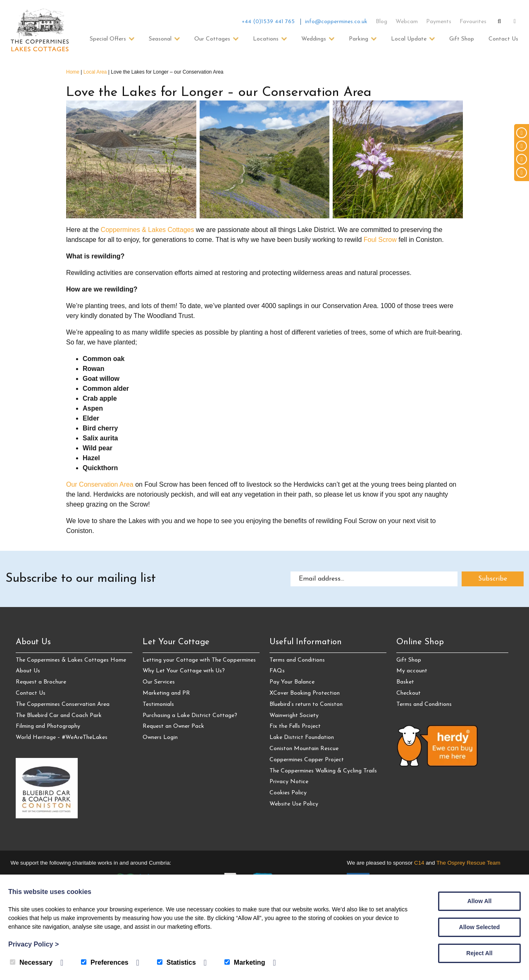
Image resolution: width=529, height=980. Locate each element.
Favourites (473, 22)
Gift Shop (462, 39)
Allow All (480, 901)
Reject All (479, 953)
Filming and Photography (48, 726)
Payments (439, 22)
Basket (405, 682)
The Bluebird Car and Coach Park (59, 716)
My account (412, 671)
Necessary (31, 962)
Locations (266, 39)
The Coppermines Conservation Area (63, 704)
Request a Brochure (41, 682)
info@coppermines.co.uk (336, 22)
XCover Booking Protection (305, 693)
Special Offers (108, 39)
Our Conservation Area (100, 484)
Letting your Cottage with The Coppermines (199, 660)
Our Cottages (212, 39)
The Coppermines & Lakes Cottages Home (71, 660)
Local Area (95, 72)
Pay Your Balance (292, 682)
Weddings (314, 39)
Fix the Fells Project (295, 726)
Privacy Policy (33, 944)
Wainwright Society (294, 716)
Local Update (409, 39)
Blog (381, 22)
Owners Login (160, 737)
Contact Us (503, 39)
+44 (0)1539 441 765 (268, 22)
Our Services (159, 682)
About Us (28, 671)
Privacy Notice (289, 782)
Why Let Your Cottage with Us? (184, 671)
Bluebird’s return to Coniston (306, 704)
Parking (359, 39)
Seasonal (160, 39)
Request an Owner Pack (173, 726)
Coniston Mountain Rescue (304, 749)
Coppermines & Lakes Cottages (148, 230)
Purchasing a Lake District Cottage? (190, 716)
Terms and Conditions (297, 660)
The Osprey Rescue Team (468, 863)
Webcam (407, 22)
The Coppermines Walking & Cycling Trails (323, 771)
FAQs (277, 671)
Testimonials (158, 704)
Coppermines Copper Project (307, 760)
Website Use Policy (294, 804)
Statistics (176, 962)
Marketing (245, 962)
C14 (419, 863)
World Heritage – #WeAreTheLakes (62, 737)
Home (73, 72)
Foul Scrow (380, 240)
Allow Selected (480, 927)
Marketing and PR (166, 693)
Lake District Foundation (302, 737)
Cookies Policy (288, 793)
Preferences (105, 962)
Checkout (409, 693)
